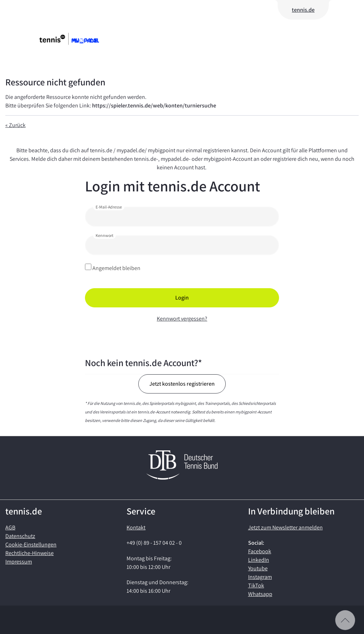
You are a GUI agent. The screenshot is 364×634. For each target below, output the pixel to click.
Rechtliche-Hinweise (30, 553)
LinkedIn (259, 560)
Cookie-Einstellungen (31, 545)
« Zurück (15, 125)
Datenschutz (20, 536)
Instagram (260, 577)
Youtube (258, 568)
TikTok (256, 585)
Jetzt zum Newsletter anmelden (285, 527)
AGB (10, 527)
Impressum (19, 562)
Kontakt (136, 527)
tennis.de (303, 10)
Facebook (260, 551)
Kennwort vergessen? (182, 319)
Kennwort (105, 235)
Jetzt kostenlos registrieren (182, 384)
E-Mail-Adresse (109, 207)
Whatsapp (260, 594)
